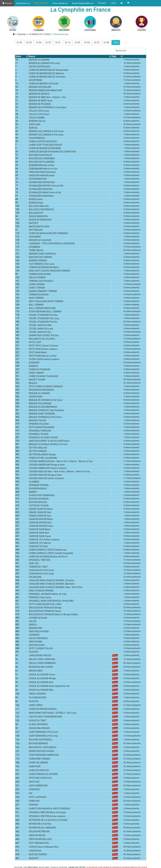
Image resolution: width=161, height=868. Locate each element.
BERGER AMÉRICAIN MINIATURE (45, 91)
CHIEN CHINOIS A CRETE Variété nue (48, 551)
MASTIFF (34, 224)
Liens (113, 3)
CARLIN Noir (35, 852)
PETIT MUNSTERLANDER (42, 428)
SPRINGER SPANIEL (39, 486)
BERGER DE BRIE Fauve (41, 101)
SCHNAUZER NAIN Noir (41, 190)
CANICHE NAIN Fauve (40, 537)
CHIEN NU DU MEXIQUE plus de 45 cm (48, 557)
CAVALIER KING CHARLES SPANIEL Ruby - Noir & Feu (56, 588)
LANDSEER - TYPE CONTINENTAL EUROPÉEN (52, 244)
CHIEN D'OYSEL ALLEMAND (43, 459)
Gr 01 (58, 43)
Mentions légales (44, 867)
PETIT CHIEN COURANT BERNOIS (46, 387)
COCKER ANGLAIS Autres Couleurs (46, 479)
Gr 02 (97, 43)
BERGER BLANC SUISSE (41, 668)
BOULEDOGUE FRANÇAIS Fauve (45, 612)
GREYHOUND (36, 642)
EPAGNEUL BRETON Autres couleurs (47, 817)
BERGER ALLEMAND (39, 61)
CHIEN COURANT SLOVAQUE (43, 377)
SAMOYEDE (35, 767)
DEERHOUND (35, 629)
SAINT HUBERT (37, 374)
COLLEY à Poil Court (39, 115)
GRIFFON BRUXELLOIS (40, 840)
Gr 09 (19, 43)
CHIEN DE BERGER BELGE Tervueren (47, 78)
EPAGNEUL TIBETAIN (40, 561)
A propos (102, 3)
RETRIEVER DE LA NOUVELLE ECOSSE (48, 821)
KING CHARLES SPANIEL (41, 591)
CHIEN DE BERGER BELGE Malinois (47, 74)
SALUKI (33, 622)
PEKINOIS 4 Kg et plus (40, 598)
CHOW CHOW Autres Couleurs (44, 360)
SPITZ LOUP (35, 343)
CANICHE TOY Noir (38, 547)
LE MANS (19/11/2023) (38, 35)
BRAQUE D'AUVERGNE (40, 404)
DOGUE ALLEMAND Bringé (42, 679)
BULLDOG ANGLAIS (39, 207)
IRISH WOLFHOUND (39, 632)
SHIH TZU (34, 564)
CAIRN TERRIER (37, 285)
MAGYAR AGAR (37, 646)
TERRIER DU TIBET (38, 568)
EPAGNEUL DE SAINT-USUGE (43, 438)
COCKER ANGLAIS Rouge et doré (45, 476)
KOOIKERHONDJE (38, 489)
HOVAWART (35, 238)
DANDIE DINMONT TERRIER (43, 292)
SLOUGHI (34, 653)
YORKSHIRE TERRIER (40, 760)
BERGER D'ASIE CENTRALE (42, 255)
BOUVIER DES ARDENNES (42, 159)
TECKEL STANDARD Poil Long (44, 319)
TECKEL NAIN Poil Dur (40, 333)
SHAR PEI (34, 702)
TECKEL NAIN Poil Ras (40, 326)
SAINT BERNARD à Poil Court (44, 733)
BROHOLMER (36, 672)
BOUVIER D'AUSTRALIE (40, 156)
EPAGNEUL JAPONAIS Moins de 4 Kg (48, 595)
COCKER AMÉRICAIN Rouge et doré (47, 466)
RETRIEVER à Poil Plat (40, 825)
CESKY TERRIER (37, 289)
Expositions (23, 3)
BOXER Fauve (36, 200)
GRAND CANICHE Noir (40, 513)
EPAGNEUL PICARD (39, 435)
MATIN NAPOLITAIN (39, 227)
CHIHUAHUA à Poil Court (41, 571)
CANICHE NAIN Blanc (40, 530)
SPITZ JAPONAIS (38, 798)
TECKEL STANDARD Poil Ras (43, 316)
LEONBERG (35, 248)
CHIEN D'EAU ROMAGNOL (42, 496)
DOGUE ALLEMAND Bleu (41, 691)
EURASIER (34, 363)
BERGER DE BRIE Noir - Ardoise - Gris (47, 98)
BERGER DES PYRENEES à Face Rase (48, 108)
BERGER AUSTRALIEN (40, 88)
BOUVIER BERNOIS (38, 744)
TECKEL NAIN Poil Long (41, 329)
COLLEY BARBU (37, 118)
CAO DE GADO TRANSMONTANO (46, 718)
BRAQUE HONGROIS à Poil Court (45, 418)
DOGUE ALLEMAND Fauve (42, 676)
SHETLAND (35, 125)
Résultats (21, 35)
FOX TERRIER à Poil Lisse (42, 265)
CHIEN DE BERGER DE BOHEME (45, 149)
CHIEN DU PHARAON (40, 370)
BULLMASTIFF (36, 214)
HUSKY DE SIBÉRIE (38, 764)
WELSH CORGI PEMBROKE (42, 664)
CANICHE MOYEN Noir (40, 523)
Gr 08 (106, 43)
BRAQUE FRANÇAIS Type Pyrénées (46, 411)
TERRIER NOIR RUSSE (40, 275)
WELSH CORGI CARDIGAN (42, 660)
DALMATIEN (35, 578)
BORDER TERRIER (38, 261)
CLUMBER (34, 483)
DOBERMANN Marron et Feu (43, 170)
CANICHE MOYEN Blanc (41, 520)
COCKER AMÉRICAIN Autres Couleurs (48, 469)
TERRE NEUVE (36, 251)
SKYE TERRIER (36, 299)
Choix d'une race (59, 35)
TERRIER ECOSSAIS (39, 295)
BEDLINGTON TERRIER (40, 258)
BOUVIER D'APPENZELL (41, 741)
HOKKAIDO (34, 790)
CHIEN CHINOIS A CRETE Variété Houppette (51, 554)
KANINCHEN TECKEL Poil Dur (44, 336)
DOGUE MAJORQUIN (39, 729)
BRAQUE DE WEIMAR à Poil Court (46, 401)
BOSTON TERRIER (38, 855)
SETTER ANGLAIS (38, 449)
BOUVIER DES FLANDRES (42, 163)
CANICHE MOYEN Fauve (41, 527)
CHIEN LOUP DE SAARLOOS (43, 142)
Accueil (7, 3)
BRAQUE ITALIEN (38, 421)
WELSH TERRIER (37, 278)
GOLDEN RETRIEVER (39, 832)
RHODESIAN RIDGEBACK (41, 391)
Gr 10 (68, 43)
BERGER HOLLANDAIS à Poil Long (46, 135)
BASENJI (33, 367)
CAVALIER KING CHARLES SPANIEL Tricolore (51, 581)
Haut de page (18, 867)
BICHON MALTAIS (38, 503)
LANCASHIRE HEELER (40, 656)
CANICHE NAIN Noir (39, 534)
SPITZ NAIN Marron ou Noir (43, 357)
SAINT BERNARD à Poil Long (43, 737)
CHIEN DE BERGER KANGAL (43, 710)
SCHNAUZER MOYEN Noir (42, 183)
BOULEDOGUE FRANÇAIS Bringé (45, 608)
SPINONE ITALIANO (39, 425)
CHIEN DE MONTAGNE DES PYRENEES (48, 234)
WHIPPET (34, 859)
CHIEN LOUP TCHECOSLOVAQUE (45, 146)
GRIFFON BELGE (37, 836)
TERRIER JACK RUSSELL (41, 282)
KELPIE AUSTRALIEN (39, 67)
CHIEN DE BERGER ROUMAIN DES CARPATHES (53, 152)
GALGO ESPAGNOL (38, 639)
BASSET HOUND (37, 380)
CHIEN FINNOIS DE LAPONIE (43, 775)
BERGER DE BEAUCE (39, 95)
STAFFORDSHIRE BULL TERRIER (45, 312)
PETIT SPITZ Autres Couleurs (44, 346)
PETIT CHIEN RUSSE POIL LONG (45, 605)
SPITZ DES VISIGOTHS (40, 779)
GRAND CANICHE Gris (40, 517)
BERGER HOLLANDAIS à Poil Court (46, 132)
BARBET (33, 493)
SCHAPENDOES (37, 139)
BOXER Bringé (36, 204)
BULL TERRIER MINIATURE (42, 309)
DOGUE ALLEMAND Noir (41, 683)
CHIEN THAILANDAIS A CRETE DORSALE (49, 810)
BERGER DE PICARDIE (40, 105)
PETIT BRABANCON (39, 844)
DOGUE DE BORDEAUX (40, 221)
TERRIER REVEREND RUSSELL (44, 268)
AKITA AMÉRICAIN (38, 787)
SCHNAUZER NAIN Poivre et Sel (45, 193)
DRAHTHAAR (36, 397)
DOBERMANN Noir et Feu (42, 166)
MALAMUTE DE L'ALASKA (42, 340)
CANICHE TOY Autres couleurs (44, 540)
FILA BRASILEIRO (38, 698)
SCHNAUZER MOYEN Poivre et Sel (46, 187)
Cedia (25, 867)
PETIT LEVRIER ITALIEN (41, 649)
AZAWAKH (34, 636)
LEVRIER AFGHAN (38, 619)
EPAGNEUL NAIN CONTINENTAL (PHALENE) (51, 602)
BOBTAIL (33, 129)
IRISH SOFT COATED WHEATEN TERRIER (49, 272)
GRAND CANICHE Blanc (41, 510)
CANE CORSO (36, 706)
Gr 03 (29, 43)
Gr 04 (77, 43)
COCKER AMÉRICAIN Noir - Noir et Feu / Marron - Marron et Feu (61, 462)
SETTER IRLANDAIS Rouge (42, 455)
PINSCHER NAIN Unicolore (42, 173)
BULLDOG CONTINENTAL (42, 210)
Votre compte (60, 3)
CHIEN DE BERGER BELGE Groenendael (49, 71)
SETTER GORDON (38, 452)
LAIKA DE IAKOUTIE (39, 771)
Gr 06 (39, 43)
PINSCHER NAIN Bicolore (42, 176)
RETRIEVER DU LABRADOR (42, 829)
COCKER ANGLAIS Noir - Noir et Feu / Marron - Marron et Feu (59, 472)
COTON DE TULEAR (39, 506)
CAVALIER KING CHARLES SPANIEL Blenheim (52, 585)
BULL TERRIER (36, 306)
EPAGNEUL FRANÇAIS (40, 432)
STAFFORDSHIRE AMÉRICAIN (44, 756)
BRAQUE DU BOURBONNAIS (43, 408)
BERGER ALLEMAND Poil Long (44, 64)
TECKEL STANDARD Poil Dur (43, 323)
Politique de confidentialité (59, 867)
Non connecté (41, 3)
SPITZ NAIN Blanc (38, 353)
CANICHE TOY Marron (40, 544)
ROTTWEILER (36, 231)
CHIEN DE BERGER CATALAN (44, 84)
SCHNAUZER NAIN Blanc (41, 197)
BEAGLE (33, 384)
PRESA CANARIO (37, 695)
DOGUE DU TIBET (38, 721)
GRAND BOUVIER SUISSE (41, 752)
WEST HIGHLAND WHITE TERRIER (46, 302)
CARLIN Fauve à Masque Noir (44, 848)
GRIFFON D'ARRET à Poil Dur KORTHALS (49, 442)
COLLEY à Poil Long (39, 112)
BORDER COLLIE (37, 122)
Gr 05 (87, 43)
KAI (31, 794)
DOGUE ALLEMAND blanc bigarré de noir (49, 687)
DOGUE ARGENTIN (38, 217)
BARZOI (33, 625)
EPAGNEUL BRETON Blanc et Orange (47, 813)
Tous (116, 43)
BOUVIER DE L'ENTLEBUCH (43, 748)
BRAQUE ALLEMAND (39, 394)
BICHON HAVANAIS (39, 500)
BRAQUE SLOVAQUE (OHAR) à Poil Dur (48, 445)
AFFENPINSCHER (38, 180)
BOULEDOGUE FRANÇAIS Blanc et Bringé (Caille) (53, 615)
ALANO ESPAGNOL (39, 725)
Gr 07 (48, 43)
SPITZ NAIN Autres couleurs (43, 350)
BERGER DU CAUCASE (40, 241)
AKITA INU (34, 783)
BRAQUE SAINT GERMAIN (42, 415)
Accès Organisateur (83, 3)
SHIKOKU (34, 806)
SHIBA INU (34, 802)
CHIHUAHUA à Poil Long (41, 574)
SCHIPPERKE (36, 81)
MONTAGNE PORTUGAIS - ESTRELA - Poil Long (53, 714)
